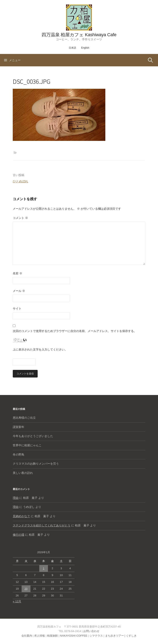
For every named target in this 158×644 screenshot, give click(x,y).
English (85, 48)
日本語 (72, 48)
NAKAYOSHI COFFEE (74, 636)
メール (19, 291)
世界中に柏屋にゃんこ (27, 445)
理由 (16, 498)
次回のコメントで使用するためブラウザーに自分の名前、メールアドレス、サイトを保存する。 (75, 331)
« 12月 (17, 601)
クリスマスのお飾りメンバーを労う (36, 464)
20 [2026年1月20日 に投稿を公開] (26, 589)
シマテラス (96, 636)
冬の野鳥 (19, 455)
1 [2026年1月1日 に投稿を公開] (44, 568)
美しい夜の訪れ (23, 473)
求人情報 (39, 636)
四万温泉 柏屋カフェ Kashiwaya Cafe (79, 35)
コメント (20, 218)
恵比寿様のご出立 (24, 418)
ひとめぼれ (20, 181)
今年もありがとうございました (33, 436)
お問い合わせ (91, 631)
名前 (17, 273)
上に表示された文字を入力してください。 (40, 349)
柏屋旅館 (52, 636)
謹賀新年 (19, 427)
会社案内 (27, 636)
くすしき (131, 636)
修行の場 (19, 535)
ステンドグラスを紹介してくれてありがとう (42, 525)
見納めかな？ (21, 516)
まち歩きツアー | (116, 636)
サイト (17, 309)
